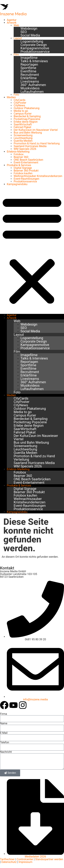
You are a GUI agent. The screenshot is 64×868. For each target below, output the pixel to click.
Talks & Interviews (34, 61)
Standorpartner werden (49, 859)
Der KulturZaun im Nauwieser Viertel (36, 130)
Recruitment (30, 75)
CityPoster (20, 103)
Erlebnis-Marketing (18, 152)
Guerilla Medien (23, 141)
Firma (3, 714)
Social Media (30, 35)
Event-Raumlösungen (26, 179)
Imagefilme (29, 58)
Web (16, 25)
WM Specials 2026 (25, 149)
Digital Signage (23, 168)
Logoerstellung (32, 41)
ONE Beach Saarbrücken (28, 160)
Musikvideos (30, 88)
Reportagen (29, 64)
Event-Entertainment (26, 162)
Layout (18, 38)
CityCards (20, 100)
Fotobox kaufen (23, 173)
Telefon (5, 742)
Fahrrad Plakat (22, 127)
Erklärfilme (29, 78)
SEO (24, 32)
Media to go (21, 111)
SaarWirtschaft (23, 124)
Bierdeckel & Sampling (27, 116)
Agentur (12, 20)
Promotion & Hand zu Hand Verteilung (37, 143)
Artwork (12, 23)
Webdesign (29, 29)
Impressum (26, 862)
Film (16, 55)
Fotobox (19, 154)
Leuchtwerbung (23, 138)
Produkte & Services (19, 165)
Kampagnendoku (17, 184)
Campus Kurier (23, 114)
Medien (11, 97)
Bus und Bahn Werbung (28, 133)
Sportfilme (28, 68)
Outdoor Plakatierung (27, 108)
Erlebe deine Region (26, 122)
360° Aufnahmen (33, 85)
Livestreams (30, 81)
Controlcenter (25, 859)
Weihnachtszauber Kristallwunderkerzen (38, 176)
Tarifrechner (7, 859)
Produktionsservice (35, 52)
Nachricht (6, 752)
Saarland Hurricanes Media (30, 146)
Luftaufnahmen (32, 92)
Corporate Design (34, 45)
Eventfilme (28, 71)
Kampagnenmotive (35, 48)
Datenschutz (9, 862)
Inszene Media (13, 14)
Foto (16, 95)
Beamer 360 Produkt (26, 171)
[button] (32, 250)
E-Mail (4, 733)
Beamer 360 (21, 157)
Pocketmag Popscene (27, 119)
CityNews (19, 105)
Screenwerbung (23, 135)
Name (4, 723)
